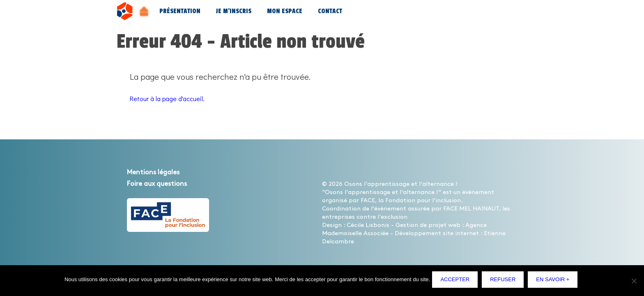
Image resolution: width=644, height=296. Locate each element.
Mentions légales (161, 172)
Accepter (457, 281)
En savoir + (555, 281)
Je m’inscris (234, 11)
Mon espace (285, 11)
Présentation (180, 11)
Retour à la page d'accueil (177, 98)
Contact (330, 11)
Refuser (505, 281)
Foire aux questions (167, 183)
